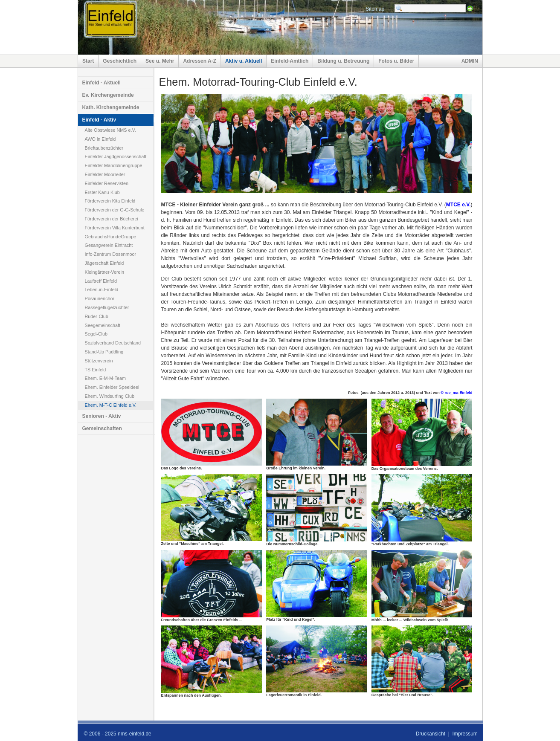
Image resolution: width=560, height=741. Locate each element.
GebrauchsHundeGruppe (111, 237)
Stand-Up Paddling (104, 352)
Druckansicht (431, 734)
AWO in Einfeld (100, 139)
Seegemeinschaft (103, 325)
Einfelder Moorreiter (105, 174)
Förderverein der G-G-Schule (115, 210)
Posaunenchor (100, 298)
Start (88, 61)
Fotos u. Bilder (396, 61)
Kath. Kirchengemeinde (111, 107)
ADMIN (470, 61)
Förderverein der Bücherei (112, 219)
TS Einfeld (96, 370)
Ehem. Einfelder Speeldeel (112, 387)
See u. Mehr (160, 61)
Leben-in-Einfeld (102, 289)
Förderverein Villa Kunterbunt (115, 228)
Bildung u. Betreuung (343, 61)
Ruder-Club (97, 316)
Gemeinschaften (102, 428)
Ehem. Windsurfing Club (110, 396)
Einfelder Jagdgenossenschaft (116, 156)
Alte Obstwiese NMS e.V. (110, 130)
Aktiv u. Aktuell (244, 61)
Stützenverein (99, 361)
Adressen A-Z (200, 61)
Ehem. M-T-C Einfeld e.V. (111, 405)
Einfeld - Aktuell (102, 83)
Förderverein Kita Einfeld (110, 201)
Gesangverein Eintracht (109, 245)
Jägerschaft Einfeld (104, 263)
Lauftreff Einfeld (101, 281)
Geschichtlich (120, 61)
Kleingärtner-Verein (104, 272)
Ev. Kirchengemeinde (108, 95)
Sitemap (375, 9)
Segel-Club (96, 334)
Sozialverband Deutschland (113, 343)
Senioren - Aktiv (102, 416)
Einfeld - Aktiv (99, 120)
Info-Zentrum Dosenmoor (111, 254)
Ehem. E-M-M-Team (106, 378)
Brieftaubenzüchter (104, 148)
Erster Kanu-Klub (102, 192)
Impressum (465, 734)
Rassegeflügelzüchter (107, 307)
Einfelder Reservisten (107, 183)
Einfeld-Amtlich (290, 61)
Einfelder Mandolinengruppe (114, 165)
